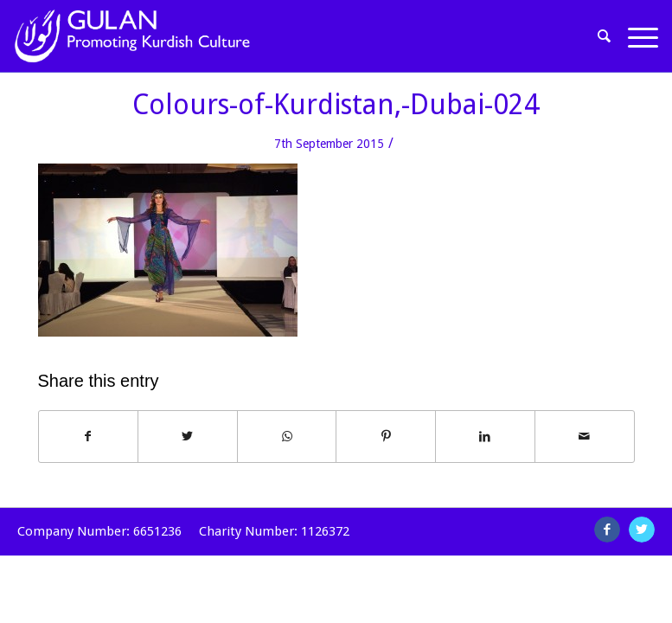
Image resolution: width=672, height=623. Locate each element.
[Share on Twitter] (188, 437)
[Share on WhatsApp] (287, 437)
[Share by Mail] (585, 437)
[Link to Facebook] (607, 530)
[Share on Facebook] (89, 437)
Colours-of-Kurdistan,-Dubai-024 (336, 105)
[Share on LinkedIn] (485, 437)
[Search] (605, 36)
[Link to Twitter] (642, 530)
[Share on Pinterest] (386, 437)
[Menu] (639, 36)
